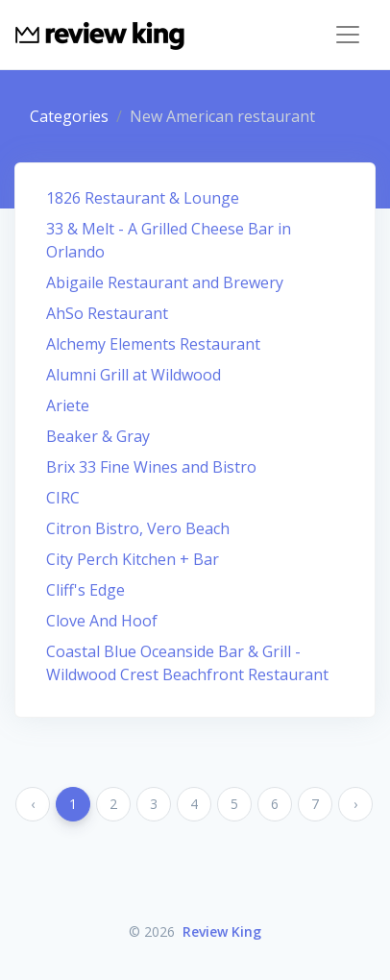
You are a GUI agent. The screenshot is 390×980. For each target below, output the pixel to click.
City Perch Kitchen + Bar (133, 559)
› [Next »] (355, 804)
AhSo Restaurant (107, 313)
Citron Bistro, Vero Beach (138, 528)
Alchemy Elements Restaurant (153, 344)
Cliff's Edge (85, 590)
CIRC (63, 498)
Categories (69, 116)
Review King (222, 931)
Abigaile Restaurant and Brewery (165, 282)
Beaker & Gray (98, 436)
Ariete (68, 405)
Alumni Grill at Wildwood (134, 375)
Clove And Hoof (102, 621)
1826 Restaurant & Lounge (143, 198)
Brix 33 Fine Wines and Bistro (151, 467)
